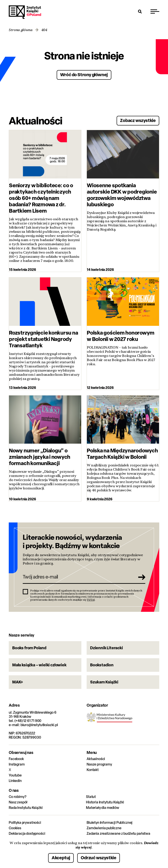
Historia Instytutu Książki (105, 802)
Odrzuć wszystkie (99, 858)
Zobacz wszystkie (138, 120)
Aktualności (96, 759)
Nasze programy (99, 764)
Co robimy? (17, 797)
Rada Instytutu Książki (26, 808)
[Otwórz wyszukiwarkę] (140, 11)
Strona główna (21, 30)
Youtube (15, 775)
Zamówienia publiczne (104, 828)
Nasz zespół (18, 802)
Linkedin (15, 781)
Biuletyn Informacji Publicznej (109, 823)
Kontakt (93, 770)
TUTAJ (91, 600)
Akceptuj (61, 858)
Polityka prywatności (25, 823)
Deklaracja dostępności (27, 834)
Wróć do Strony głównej (84, 75)
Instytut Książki (25, 12)
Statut (91, 797)
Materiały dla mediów (103, 808)
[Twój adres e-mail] (78, 577)
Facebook (16, 759)
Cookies (15, 828)
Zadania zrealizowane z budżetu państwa (118, 834)
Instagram (17, 764)
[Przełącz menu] (155, 11)
